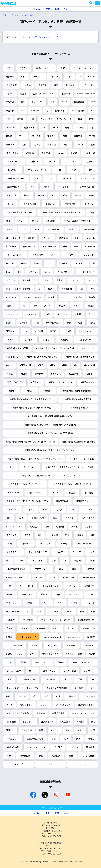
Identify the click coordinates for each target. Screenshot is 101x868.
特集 (41, 756)
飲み (65, 195)
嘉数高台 (10, 102)
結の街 (52, 297)
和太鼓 (80, 730)
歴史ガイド (60, 110)
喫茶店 (20, 119)
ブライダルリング (50, 586)
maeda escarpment (52, 637)
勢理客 (9, 628)
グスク (62, 306)
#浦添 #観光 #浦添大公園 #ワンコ (42, 357)
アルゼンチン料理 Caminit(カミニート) (39, 37)
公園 (32, 119)
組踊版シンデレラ (14, 654)
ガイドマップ (80, 263)
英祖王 (10, 374)
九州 (69, 323)
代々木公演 (90, 153)
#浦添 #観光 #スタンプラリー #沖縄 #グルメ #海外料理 (50, 425)
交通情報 (23, 323)
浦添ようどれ (47, 722)
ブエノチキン (12, 153)
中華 (8, 119)
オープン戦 (11, 195)
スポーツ (71, 696)
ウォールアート (27, 586)
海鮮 (47, 526)
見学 (66, 739)
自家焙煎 (10, 77)
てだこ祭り (65, 722)
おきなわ (11, 280)
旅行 (91, 170)
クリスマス (27, 594)
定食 (67, 535)
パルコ (46, 340)
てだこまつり (26, 705)
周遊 (63, 68)
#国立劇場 (73, 374)
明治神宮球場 (29, 280)
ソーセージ (75, 280)
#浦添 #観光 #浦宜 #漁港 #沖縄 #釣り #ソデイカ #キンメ (34, 459)
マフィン (56, 628)
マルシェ (80, 127)
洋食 (58, 594)
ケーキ (9, 705)
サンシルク (90, 246)
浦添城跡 (81, 722)
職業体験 (52, 144)
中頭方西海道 (58, 713)
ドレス (52, 577)
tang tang (53, 645)
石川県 (41, 195)
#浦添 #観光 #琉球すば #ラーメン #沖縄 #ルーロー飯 (31, 442)
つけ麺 (91, 594)
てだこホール (29, 722)
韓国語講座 (79, 102)
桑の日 (37, 263)
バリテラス (90, 603)
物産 (80, 323)
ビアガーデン (88, 85)
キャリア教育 (33, 688)
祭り (93, 722)
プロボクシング (28, 679)
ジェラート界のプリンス (17, 611)
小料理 (78, 314)
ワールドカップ (64, 272)
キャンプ (19, 764)
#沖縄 (41, 365)
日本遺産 (89, 493)
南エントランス (87, 178)
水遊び (66, 144)
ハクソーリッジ (15, 645)
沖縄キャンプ (38, 518)
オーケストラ (65, 187)
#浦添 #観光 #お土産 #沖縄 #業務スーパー (61, 212)
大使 (52, 102)
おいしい (82, 764)
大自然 (24, 374)
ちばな (80, 535)
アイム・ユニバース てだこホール (56, 119)
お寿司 (64, 543)
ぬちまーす (89, 586)
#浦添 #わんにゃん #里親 (82, 459)
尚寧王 (24, 263)
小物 (9, 586)
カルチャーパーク (42, 306)
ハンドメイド (88, 518)
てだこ (64, 102)
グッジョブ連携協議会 (57, 688)
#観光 (53, 365)
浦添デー (11, 306)
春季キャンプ (29, 246)
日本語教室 (89, 229)
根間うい (90, 374)
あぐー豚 (71, 645)
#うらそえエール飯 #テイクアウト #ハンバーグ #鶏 (70, 467)
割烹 (93, 535)
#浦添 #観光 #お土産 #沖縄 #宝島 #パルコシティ (51, 416)
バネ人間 (67, 331)
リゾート (10, 94)
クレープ (77, 552)
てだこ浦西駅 (78, 110)
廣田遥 (53, 331)
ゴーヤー (51, 161)
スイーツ (74, 747)
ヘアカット (31, 603)
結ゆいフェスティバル (72, 297)
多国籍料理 (67, 289)
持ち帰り (26, 543)
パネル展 (91, 77)
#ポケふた (56, 374)
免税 (24, 144)
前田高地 (91, 637)
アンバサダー (38, 102)
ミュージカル (54, 229)
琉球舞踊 (39, 331)
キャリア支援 (13, 688)
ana (22, 110)
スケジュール (89, 510)
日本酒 (9, 637)
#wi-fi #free (13, 493)
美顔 (8, 560)
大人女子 (34, 526)
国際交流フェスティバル (17, 577)
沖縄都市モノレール (85, 501)
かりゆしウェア (53, 323)
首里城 (9, 136)
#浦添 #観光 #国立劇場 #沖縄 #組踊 (78, 442)
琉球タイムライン (15, 382)
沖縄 (43, 127)
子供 (37, 323)
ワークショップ (88, 577)
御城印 (72, 229)
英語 (92, 212)
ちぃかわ (28, 340)
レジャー (44, 705)
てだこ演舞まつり (50, 654)
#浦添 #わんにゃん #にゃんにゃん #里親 (55, 348)
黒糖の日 (34, 161)
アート (22, 136)
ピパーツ (71, 586)
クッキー (23, 628)
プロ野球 (58, 747)
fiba (8, 272)
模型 (93, 144)
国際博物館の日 (14, 187)
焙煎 (93, 688)
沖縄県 (46, 187)
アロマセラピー (42, 569)
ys (24, 306)
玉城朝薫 (63, 263)
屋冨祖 (9, 323)
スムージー (40, 628)
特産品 (92, 119)
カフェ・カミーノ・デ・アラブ (56, 620)
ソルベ (38, 611)
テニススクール (14, 552)
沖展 (32, 187)
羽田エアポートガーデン (44, 94)
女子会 (74, 603)
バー (65, 560)
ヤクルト (50, 764)
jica (81, 289)
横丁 (8, 221)
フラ (36, 178)
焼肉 (59, 170)
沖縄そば (10, 730)
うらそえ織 (27, 730)
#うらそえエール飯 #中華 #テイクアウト (73, 484)
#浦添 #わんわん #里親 (17, 348)
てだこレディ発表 (74, 654)
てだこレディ (13, 739)
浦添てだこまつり (86, 705)
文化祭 (10, 229)
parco (55, 127)
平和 (93, 102)
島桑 (54, 739)
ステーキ (89, 645)
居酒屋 (92, 195)
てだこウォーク (37, 560)
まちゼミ (32, 272)
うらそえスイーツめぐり (83, 662)
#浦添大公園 (26, 365)
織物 (76, 246)
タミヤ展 (46, 153)
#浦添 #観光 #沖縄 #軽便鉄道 (78, 399)
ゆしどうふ (90, 526)
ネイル (47, 603)
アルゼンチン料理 (26, 15)
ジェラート (53, 611)
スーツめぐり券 (63, 705)
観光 (67, 127)
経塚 (37, 229)
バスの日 (10, 263)
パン (9, 662)
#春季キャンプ (88, 382)
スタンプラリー (86, 340)
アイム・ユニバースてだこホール (79, 221)
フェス (69, 77)
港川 (93, 127)
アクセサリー (12, 603)
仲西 (46, 696)
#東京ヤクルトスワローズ (61, 382)
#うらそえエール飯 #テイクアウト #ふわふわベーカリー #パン (51, 476)
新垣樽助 (39, 374)
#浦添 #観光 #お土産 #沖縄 (20, 212)
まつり (47, 314)
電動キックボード (44, 68)
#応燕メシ (36, 382)
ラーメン (69, 611)
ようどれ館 (11, 722)
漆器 (19, 272)
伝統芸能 (91, 238)
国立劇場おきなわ (35, 739)
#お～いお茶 (89, 365)
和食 (93, 611)
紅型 (93, 730)
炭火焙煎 (79, 688)
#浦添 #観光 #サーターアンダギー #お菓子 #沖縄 (50, 433)
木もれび (11, 620)
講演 (67, 679)
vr (80, 77)
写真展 (28, 85)
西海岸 (91, 306)
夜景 (82, 611)
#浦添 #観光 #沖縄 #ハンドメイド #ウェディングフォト (51, 450)
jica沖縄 (39, 577)
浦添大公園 (25, 756)
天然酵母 (23, 662)
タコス (27, 535)
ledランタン (12, 127)
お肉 (10, 543)
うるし (49, 263)
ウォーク (31, 510)
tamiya (61, 153)
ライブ (23, 77)
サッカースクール (85, 543)
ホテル (35, 221)
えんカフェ (89, 671)
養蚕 (65, 246)
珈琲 (8, 696)
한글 (65, 9)
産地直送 (60, 526)
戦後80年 (66, 94)
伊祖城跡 (41, 713)
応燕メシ (89, 204)
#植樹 (64, 365)
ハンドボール (89, 696)
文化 (9, 68)
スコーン (71, 628)
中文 (48, 9)
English (37, 9)
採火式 (92, 654)
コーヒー (22, 696)
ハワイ (49, 178)
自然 (23, 102)
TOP (4, 15)
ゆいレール (62, 314)
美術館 (92, 297)
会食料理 (54, 535)
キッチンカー (30, 467)
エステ (20, 560)
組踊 (56, 85)
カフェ (32, 671)
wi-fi (93, 110)
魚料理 (74, 526)
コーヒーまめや (14, 671)
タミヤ (80, 144)
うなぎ (92, 560)
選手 (9, 518)
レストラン (74, 594)
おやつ (11, 467)
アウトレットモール (37, 170)
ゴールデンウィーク (16, 178)
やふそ (46, 280)
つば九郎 (59, 510)
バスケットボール (87, 272)
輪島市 (27, 195)
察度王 (72, 493)
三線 (26, 331)
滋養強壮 (78, 560)
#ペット (10, 365)
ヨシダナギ (12, 85)
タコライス (11, 535)
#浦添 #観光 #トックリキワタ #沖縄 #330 (32, 408)
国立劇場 (70, 85)
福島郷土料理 (89, 628)
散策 (71, 756)
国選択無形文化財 (86, 620)
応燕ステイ (29, 127)
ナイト (21, 221)
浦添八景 (24, 68)
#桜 (75, 365)
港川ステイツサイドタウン (19, 289)
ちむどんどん (88, 348)
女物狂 (32, 654)
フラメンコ (38, 77)
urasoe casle (74, 637)
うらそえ (69, 518)
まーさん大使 (88, 756)
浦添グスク (11, 331)
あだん (92, 314)
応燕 (54, 195)
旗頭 (41, 730)
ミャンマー (50, 679)
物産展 (23, 94)
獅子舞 (61, 662)
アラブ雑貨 (28, 620)
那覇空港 (78, 136)
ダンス (92, 280)
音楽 (54, 560)
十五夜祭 (69, 255)
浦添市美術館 (13, 747)
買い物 (37, 144)
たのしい (56, 756)
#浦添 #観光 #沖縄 (80, 408)
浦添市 (77, 306)
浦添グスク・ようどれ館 (18, 713)
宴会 (40, 535)
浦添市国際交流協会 (16, 569)
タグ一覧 (13, 15)
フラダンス (55, 77)
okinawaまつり (14, 161)
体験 (78, 739)
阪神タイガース (87, 187)
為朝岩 (31, 238)
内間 (65, 136)
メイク (92, 552)
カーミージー (12, 314)
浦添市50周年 (62, 501)
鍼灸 (74, 569)
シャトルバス (30, 204)
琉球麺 (10, 594)
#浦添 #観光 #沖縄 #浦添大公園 (80, 357)
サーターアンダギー (32, 297)
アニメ (56, 493)
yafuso (47, 272)
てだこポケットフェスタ (44, 255)
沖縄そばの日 (13, 357)
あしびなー (13, 170)
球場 (45, 510)
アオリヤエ (70, 204)
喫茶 (93, 289)
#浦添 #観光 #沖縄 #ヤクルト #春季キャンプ (30, 399)
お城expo (51, 204)
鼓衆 (68, 730)
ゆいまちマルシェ (87, 331)
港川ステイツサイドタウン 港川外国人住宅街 (27, 501)
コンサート (31, 314)
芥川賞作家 (51, 221)
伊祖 (77, 238)
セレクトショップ (14, 526)
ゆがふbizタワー (15, 255)
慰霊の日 (10, 110)
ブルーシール (13, 510)
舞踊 (80, 119)
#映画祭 (64, 340)
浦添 (9, 679)
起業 (80, 679)
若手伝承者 (11, 246)
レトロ (78, 195)
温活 (61, 569)
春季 (55, 518)
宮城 (58, 696)
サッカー (35, 110)
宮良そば (90, 161)
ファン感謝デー (49, 246)
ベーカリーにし (42, 662)
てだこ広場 (66, 178)
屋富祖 (59, 280)
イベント (75, 170)
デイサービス (70, 671)
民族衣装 (90, 569)
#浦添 (48, 391)
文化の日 (52, 136)
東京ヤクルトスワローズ (83, 713)
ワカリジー (47, 238)
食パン (51, 289)
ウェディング (68, 577)
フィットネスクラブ (38, 552)
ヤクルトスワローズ (36, 747)
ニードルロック (13, 238)
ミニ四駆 (30, 153)
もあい (60, 603)
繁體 (57, 9)
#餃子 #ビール (36, 493)
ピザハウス (11, 297)
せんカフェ (60, 552)
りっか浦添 (88, 255)
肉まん (35, 645)
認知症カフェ (49, 671)
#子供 (11, 340)
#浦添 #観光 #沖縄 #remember (78, 391)
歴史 (21, 518)
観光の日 (10, 144)
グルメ (11, 204)
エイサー (55, 730)
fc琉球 (74, 153)
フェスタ (36, 136)
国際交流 (63, 238)
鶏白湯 (44, 594)
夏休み (91, 739)
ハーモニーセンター (86, 94)
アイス (92, 136)
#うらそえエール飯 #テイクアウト (25, 484)
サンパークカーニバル (84, 68)
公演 (24, 229)
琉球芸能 (43, 85)
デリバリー (46, 543)
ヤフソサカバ (71, 161)
